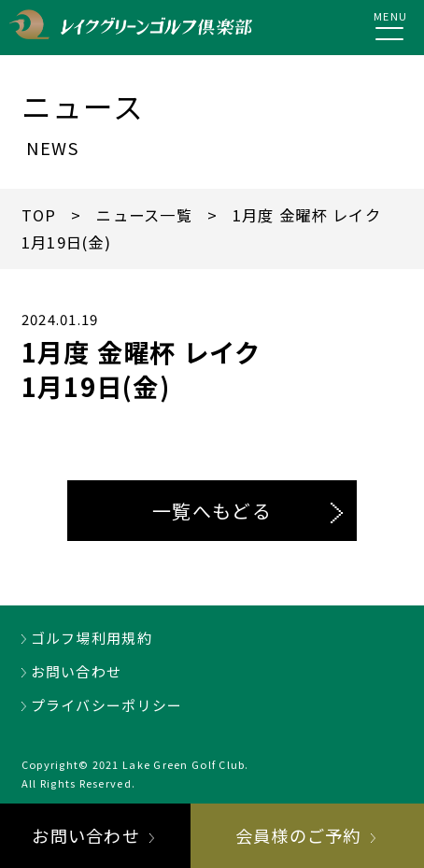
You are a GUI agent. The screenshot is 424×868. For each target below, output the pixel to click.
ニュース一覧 (144, 215)
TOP (39, 215)
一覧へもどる (212, 511)
